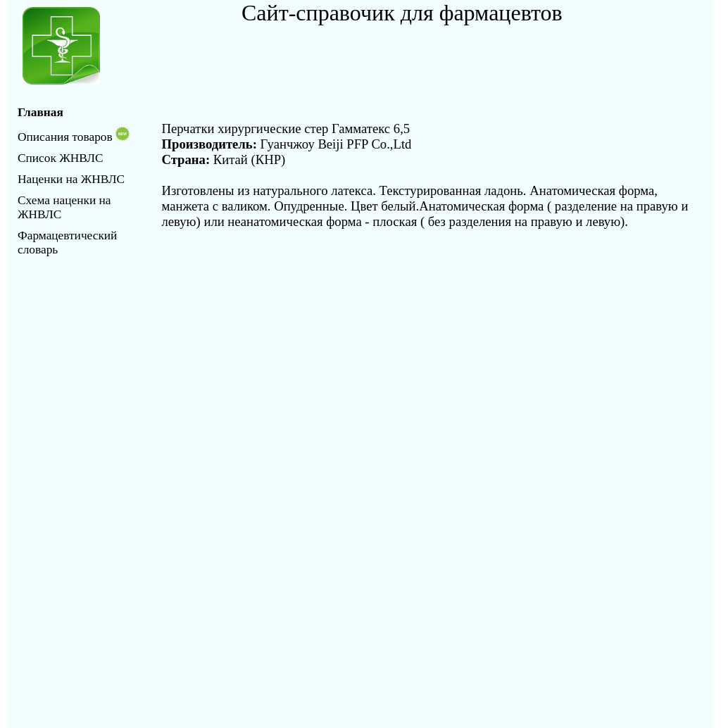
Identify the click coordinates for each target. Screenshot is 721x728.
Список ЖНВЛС (60, 158)
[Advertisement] (406, 58)
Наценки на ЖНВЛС (71, 179)
